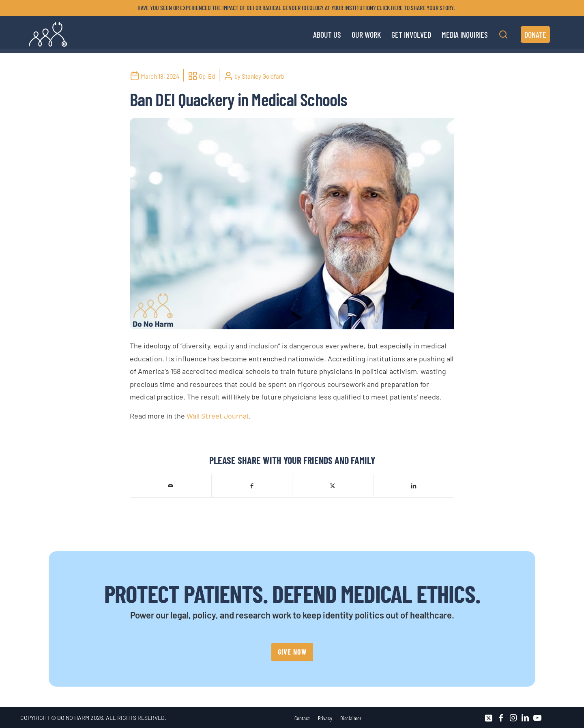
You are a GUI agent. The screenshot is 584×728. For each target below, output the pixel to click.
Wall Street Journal (217, 416)
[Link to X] (489, 718)
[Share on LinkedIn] (414, 485)
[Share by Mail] (171, 485)
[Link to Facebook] (501, 718)
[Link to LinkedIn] (525, 718)
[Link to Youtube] (537, 718)
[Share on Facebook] (252, 485)
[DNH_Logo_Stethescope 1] (48, 34)
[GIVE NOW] (292, 652)
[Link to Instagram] (513, 718)
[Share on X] (333, 485)
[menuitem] (294, 8)
